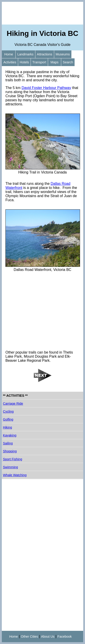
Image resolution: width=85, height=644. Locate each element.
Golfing (8, 419)
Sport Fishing (13, 459)
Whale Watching (15, 475)
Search (68, 62)
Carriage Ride (13, 404)
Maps (55, 62)
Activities (10, 62)
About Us (48, 637)
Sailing (8, 443)
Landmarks (25, 54)
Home (9, 54)
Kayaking (10, 435)
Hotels (24, 62)
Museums (63, 54)
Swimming (10, 467)
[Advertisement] (42, 13)
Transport (39, 62)
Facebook (64, 637)
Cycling (8, 411)
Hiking (7, 427)
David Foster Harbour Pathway (46, 88)
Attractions (45, 54)
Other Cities (29, 637)
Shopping (10, 451)
